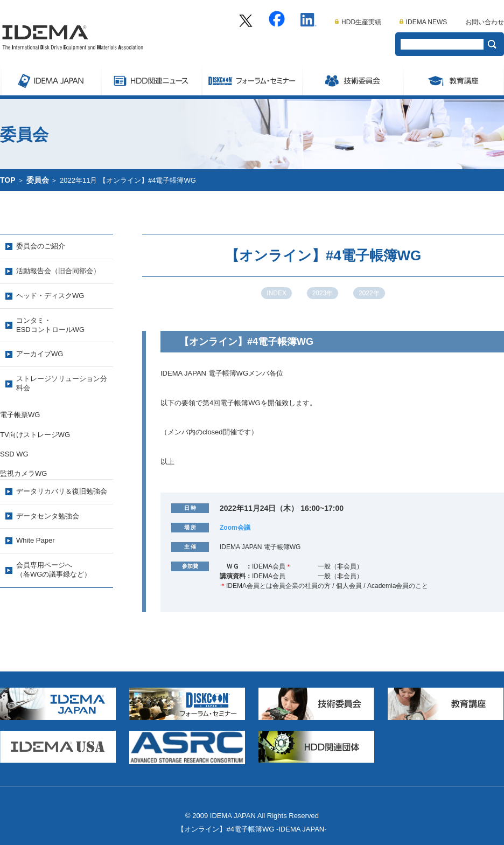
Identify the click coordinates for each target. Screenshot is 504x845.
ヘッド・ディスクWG (50, 296)
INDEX (276, 293)
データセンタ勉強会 (48, 516)
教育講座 (453, 79)
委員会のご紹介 (41, 246)
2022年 (369, 293)
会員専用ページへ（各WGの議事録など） (54, 570)
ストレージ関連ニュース (151, 79)
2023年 (323, 293)
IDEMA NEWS (423, 22)
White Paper (36, 540)
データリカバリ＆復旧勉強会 (62, 491)
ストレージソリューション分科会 (62, 383)
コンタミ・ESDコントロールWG (50, 325)
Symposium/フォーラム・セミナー (252, 79)
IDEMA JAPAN (50, 79)
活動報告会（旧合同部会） (58, 271)
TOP (8, 180)
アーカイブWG (40, 354)
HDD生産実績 (358, 22)
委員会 (352, 79)
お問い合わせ (485, 22)
